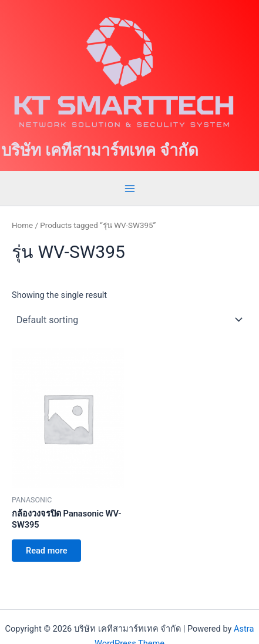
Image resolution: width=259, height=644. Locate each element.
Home (22, 225)
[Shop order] (129, 320)
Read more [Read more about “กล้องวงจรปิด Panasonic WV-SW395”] (46, 551)
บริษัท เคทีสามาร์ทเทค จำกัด (100, 150)
